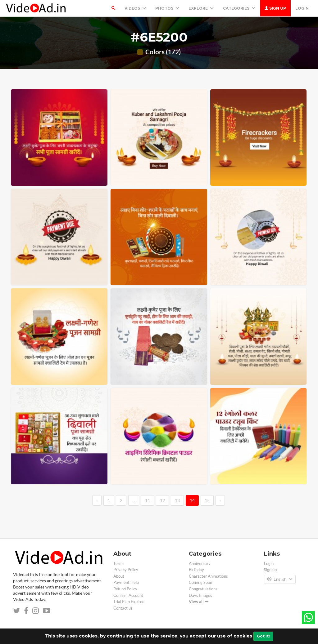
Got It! (263, 636)
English (280, 580)
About (119, 576)
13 (177, 500)
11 (148, 500)
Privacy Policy (126, 570)
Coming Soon (200, 582)
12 (162, 500)
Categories (239, 8)
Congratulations (203, 589)
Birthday (196, 570)
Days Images (200, 595)
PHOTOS (167, 8)
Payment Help (126, 582)
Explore (201, 8)
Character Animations (208, 576)
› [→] (220, 500)
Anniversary (200, 564)
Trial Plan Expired (129, 602)
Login (302, 8)
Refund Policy (125, 589)
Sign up (275, 8)
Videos (135, 8)
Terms (119, 564)
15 (207, 500)
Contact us (123, 608)
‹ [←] (97, 500)
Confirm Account (128, 595)
